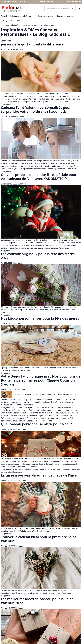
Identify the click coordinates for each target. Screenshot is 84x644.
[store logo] (13, 9)
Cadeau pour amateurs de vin (60, 415)
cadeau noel (17, 407)
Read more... (65, 102)
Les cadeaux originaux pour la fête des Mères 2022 (38, 256)
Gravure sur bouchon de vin (67, 413)
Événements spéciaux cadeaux (14, 418)
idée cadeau (17, 472)
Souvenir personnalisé (60, 418)
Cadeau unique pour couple (38, 418)
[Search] (73, 9)
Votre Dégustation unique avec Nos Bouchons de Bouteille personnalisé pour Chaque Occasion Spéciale (41, 380)
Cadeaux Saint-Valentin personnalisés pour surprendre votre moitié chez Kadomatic (36, 109)
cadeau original (19, 469)
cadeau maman (32, 469)
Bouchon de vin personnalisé (52, 407)
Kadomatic (19, 49)
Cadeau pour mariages (38, 410)
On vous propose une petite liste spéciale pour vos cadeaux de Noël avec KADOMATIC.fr (39, 177)
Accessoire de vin (21, 410)
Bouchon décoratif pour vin (36, 415)
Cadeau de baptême (57, 410)
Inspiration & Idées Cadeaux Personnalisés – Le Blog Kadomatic (27, 25)
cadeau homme (67, 469)
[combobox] (60, 9)
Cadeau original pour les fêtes (39, 421)
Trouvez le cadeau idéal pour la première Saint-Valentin (39, 539)
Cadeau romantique (21, 413)
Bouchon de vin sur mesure (12, 415)
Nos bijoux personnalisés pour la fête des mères (40, 318)
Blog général (6, 104)
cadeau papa (44, 469)
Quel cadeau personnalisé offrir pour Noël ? (36, 424)
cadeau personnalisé (31, 407)
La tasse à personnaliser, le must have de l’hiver (39, 475)
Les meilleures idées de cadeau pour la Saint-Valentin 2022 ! (37, 601)
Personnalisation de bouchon (42, 413)
